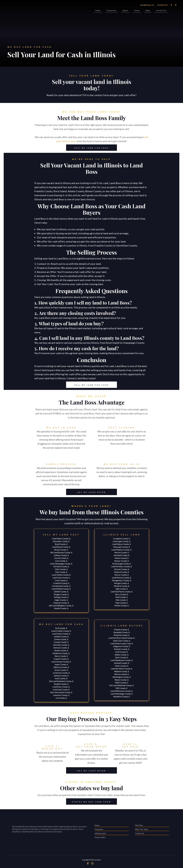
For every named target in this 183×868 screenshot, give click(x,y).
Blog (148, 11)
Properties (112, 11)
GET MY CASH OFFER (86, 492)
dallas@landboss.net (147, 5)
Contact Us (161, 11)
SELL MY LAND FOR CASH (87, 148)
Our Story (152, 825)
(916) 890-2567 (162, 5)
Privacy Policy (100, 837)
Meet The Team (152, 829)
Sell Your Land (112, 834)
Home (98, 11)
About (125, 11)
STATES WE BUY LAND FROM (89, 801)
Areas (137, 11)
